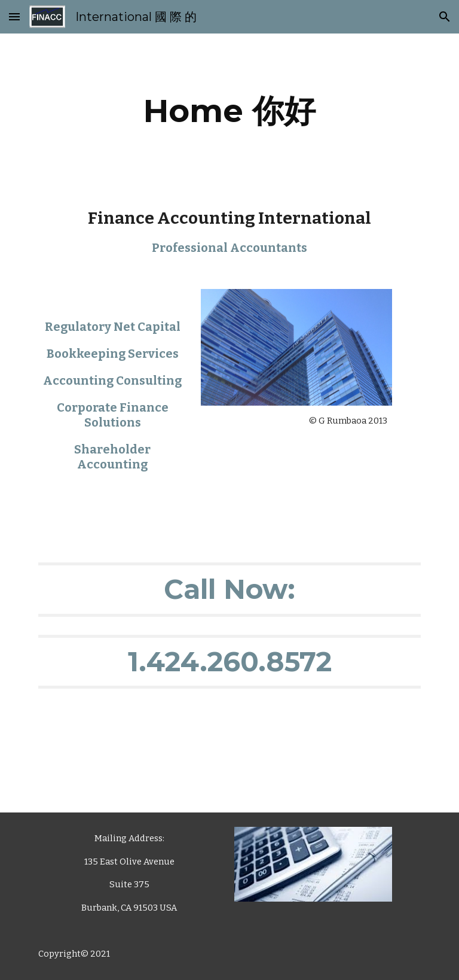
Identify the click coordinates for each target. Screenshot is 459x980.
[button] (14, 16)
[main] (229, 111)
